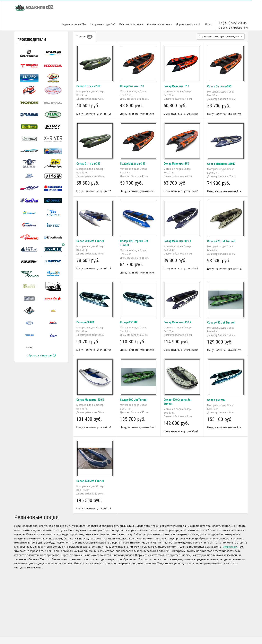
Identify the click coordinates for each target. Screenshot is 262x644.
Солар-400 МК (85, 322)
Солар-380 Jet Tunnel (90, 241)
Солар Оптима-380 (88, 164)
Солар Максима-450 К (177, 322)
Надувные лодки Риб (103, 24)
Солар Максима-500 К (90, 400)
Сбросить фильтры (41, 355)
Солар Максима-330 (133, 164)
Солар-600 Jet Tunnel (90, 481)
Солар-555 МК (216, 400)
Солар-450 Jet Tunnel (221, 323)
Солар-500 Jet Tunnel (134, 400)
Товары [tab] (85, 37)
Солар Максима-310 (176, 86)
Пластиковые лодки (131, 24)
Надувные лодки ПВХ (74, 24)
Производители (32, 40)
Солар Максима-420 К (177, 241)
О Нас (209, 24)
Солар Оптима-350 (219, 86)
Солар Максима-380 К (221, 164)
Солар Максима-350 (176, 164)
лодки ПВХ (231, 547)
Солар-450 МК (129, 322)
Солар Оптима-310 (88, 86)
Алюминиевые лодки (159, 24)
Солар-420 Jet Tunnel (221, 241)
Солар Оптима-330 (132, 86)
